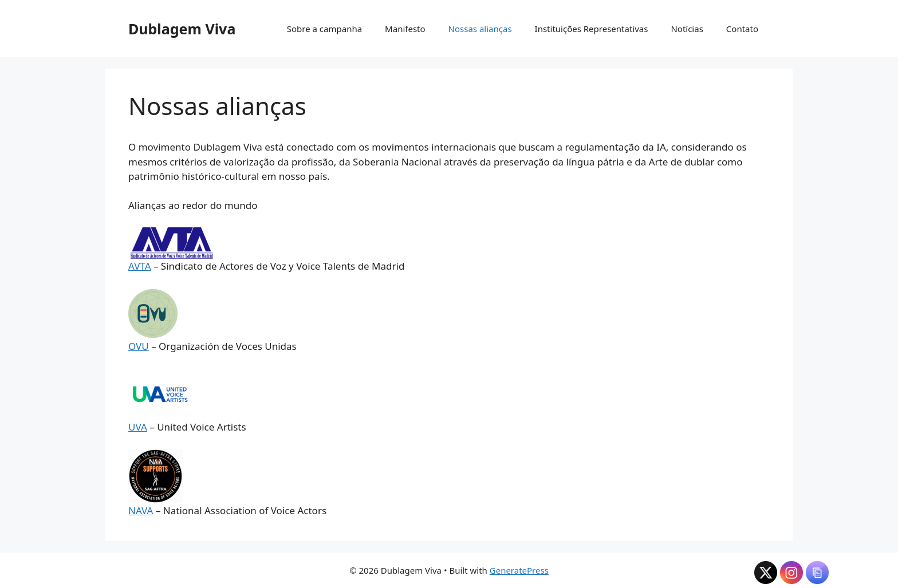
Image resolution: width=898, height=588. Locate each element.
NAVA (141, 510)
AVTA (140, 266)
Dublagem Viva (182, 29)
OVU (139, 346)
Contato (742, 29)
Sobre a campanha (324, 29)
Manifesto (405, 29)
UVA (138, 427)
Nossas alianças (480, 29)
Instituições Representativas (592, 29)
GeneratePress (519, 570)
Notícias (687, 29)
